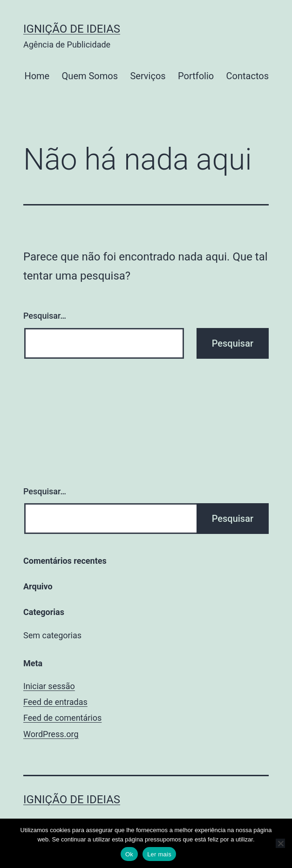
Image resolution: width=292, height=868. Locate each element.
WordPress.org (51, 734)
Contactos (248, 76)
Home (37, 76)
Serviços (148, 76)
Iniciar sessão (49, 686)
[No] (280, 843)
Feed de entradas (55, 702)
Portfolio (196, 76)
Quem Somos (90, 76)
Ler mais (159, 854)
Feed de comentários (62, 718)
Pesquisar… (45, 316)
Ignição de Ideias (72, 29)
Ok (129, 854)
